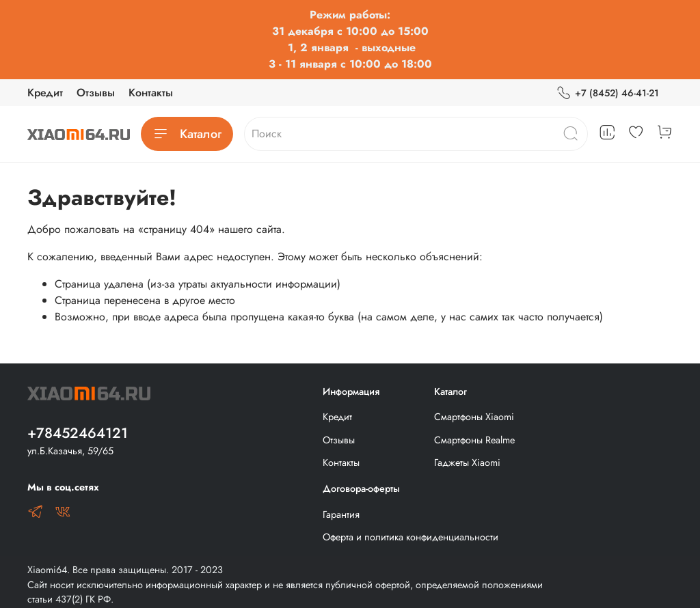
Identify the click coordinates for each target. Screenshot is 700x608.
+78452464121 (78, 433)
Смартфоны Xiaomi (474, 417)
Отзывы (96, 93)
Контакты (151, 93)
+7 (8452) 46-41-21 (608, 93)
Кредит (45, 93)
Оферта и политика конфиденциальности (410, 537)
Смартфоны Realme (474, 440)
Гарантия (341, 514)
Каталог (187, 134)
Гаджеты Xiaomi (467, 462)
